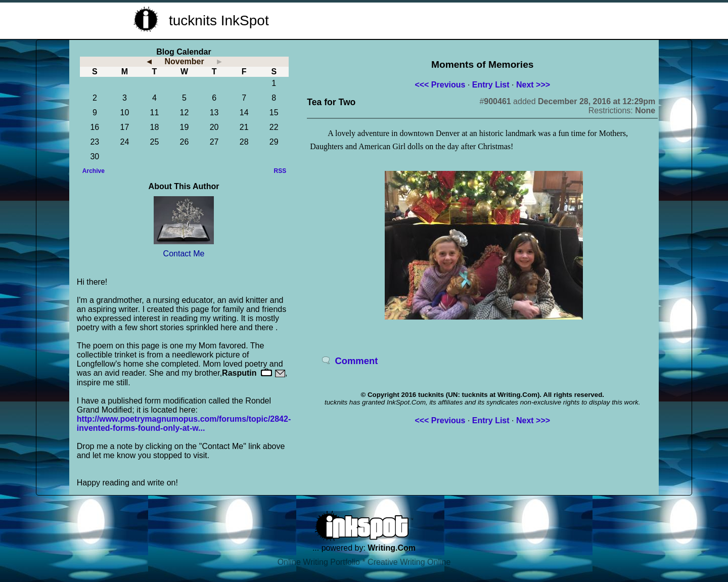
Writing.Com (392, 548)
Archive (94, 171)
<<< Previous (440, 85)
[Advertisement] (473, 19)
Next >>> (533, 85)
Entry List (491, 85)
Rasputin (239, 373)
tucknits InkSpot (219, 20)
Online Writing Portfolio (319, 562)
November (184, 61)
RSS (280, 171)
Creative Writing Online (409, 562)
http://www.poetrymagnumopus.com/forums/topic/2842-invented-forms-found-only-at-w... (184, 423)
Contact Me (184, 254)
